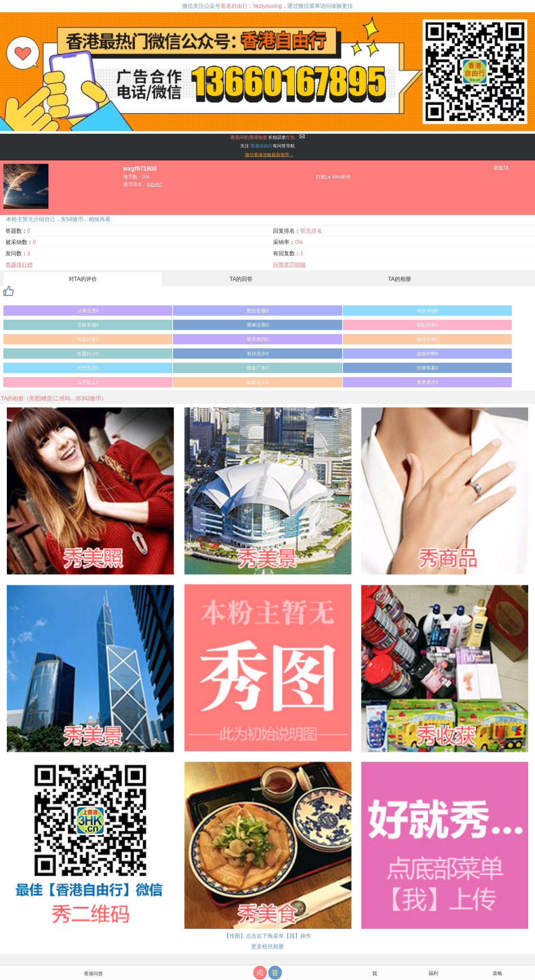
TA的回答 (241, 279)
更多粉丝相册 (267, 946)
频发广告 (258, 368)
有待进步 (258, 354)
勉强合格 (428, 339)
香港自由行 (262, 146)
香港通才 (428, 382)
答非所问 (258, 339)
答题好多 (88, 339)
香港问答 (93, 974)
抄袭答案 (428, 368)
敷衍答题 (258, 311)
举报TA (501, 168)
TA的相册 (399, 279)
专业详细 (428, 311)
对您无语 (88, 368)
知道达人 (258, 382)
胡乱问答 (428, 325)
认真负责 (88, 311)
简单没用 (258, 325)
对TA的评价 (83, 279)
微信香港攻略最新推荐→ (269, 155)
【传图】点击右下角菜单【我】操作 (267, 936)
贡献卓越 (88, 325)
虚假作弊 (428, 354)
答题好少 (88, 354)
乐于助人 (88, 382)
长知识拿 (263, 137)
